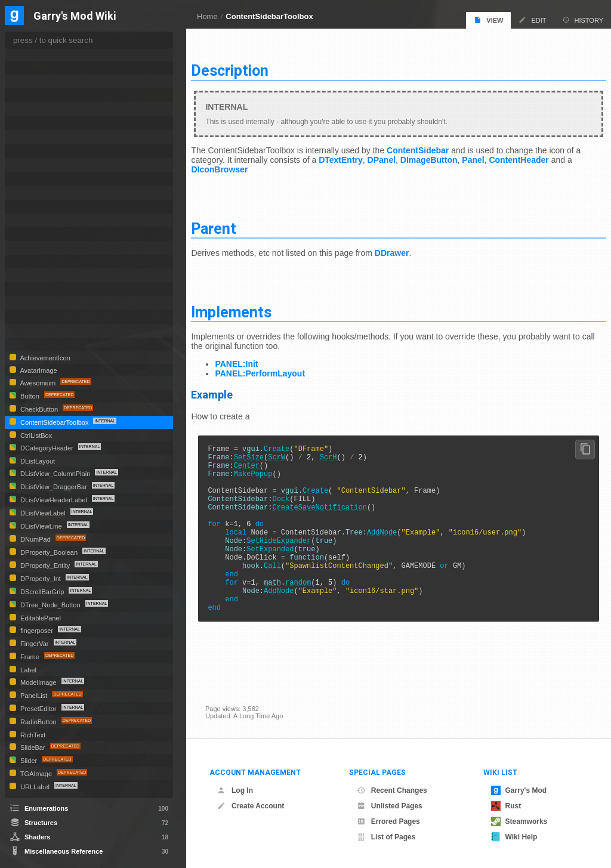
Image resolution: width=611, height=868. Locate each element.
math (287, 608)
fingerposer (37, 631)
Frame (30, 657)
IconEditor (36, 234)
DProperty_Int (41, 579)
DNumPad (36, 539)
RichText (32, 735)
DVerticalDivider (44, 193)
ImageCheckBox (45, 248)
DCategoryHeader (47, 448)
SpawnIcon (37, 303)
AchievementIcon (44, 358)
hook (265, 587)
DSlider (31, 81)
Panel (494, 155)
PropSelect (37, 289)
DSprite (31, 95)
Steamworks (519, 821)
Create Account (251, 806)
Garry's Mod (519, 790)
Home (207, 16)
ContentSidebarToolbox (269, 16)
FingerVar (35, 644)
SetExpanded (284, 567)
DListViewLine (41, 526)
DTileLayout (38, 137)
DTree (29, 165)
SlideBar (33, 747)
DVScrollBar (39, 207)
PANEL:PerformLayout (274, 369)
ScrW (291, 455)
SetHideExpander (293, 557)
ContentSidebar (432, 146)
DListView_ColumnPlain (55, 474)
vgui (265, 445)
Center (260, 466)
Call (287, 587)
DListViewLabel (43, 513)
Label (27, 670)
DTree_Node (41, 179)
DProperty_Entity (45, 566)
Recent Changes (392, 790)
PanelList (34, 696)
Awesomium (38, 383)
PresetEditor (38, 709)
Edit (532, 20)
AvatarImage (38, 370)
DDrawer (406, 248)
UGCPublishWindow (51, 345)
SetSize (263, 455)
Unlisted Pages (390, 806)
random (312, 608)
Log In (235, 790)
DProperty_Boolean (49, 552)
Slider (29, 761)
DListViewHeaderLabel (54, 500)
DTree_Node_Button (50, 605)
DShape (32, 54)
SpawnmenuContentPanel (61, 316)
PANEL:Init (251, 359)
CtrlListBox (35, 435)
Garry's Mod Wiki (75, 16)
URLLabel (35, 787)
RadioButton (38, 722)
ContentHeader (540, 155)
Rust (506, 806)
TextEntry (34, 331)
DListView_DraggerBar (54, 487)
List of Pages (386, 837)
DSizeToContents (47, 68)
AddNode (396, 547)
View (488, 20)
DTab (29, 109)
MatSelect (35, 275)
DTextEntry (362, 155)
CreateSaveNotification (334, 516)
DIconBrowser (241, 165)
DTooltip (33, 151)
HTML (29, 220)
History (583, 20)
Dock (295, 506)
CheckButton (39, 409)
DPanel (402, 155)
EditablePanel (40, 618)
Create (291, 445)
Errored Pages (388, 821)
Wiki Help (514, 837)
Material (32, 262)
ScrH (342, 455)
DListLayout (37, 461)
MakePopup (267, 476)
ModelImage (38, 682)
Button (30, 396)
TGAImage (36, 774)
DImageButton (450, 155)
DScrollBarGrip (42, 592)
